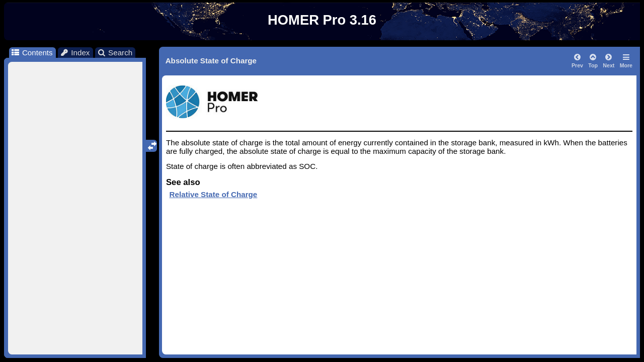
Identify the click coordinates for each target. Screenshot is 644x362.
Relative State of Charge (214, 194)
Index (75, 53)
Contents (31, 53)
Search (115, 53)
